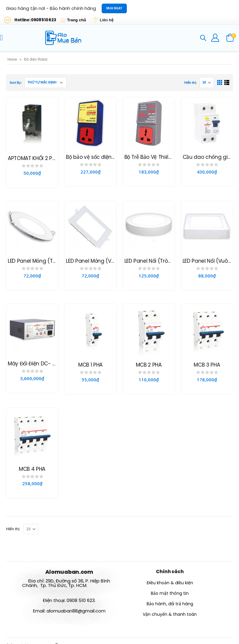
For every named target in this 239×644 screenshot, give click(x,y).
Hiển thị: (190, 83)
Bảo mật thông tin (170, 593)
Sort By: (16, 83)
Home (12, 59)
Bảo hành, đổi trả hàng (170, 604)
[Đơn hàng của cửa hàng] (46, 83)
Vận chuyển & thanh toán (170, 614)
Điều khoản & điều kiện (170, 583)
